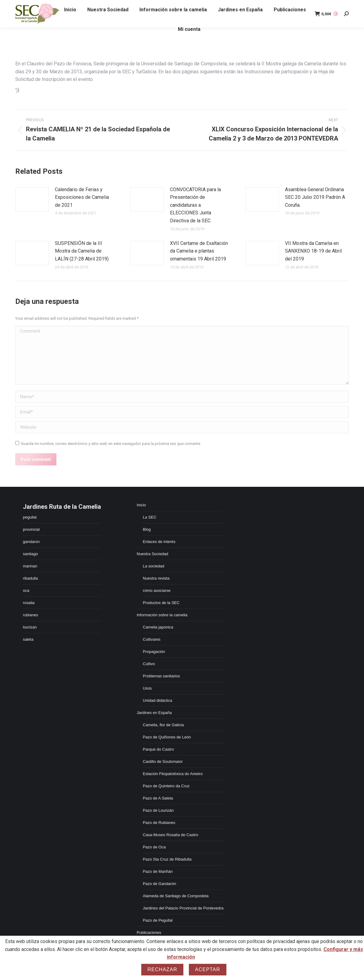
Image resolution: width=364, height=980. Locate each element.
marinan (30, 566)
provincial (31, 529)
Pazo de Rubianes (159, 823)
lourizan (30, 627)
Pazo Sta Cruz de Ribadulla (167, 859)
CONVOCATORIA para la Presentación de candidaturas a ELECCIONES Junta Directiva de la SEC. (195, 205)
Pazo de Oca (154, 847)
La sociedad (153, 566)
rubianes (31, 615)
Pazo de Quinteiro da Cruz (166, 786)
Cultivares (152, 639)
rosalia (29, 603)
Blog (147, 529)
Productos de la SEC (161, 603)
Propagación (154, 652)
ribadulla (30, 578)
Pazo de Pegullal (158, 920)
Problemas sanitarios (161, 676)
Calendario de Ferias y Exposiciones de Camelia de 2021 (82, 197)
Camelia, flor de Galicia (163, 725)
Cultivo (149, 664)
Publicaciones (149, 933)
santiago (30, 554)
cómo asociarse (157, 590)
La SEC (150, 517)
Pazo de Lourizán (158, 810)
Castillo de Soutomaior (163, 761)
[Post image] (32, 199)
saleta (28, 639)
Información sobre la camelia (162, 615)
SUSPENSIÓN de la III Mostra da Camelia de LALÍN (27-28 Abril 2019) (82, 251)
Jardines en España (154, 713)
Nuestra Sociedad (152, 554)
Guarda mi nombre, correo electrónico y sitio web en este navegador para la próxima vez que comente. (111, 444)
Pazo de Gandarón (159, 884)
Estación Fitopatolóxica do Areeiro (173, 774)
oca (26, 590)
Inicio (141, 505)
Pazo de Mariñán (158, 871)
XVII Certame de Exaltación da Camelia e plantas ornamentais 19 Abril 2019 (199, 251)
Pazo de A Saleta (158, 798)
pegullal (30, 517)
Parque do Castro (158, 749)
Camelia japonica (158, 627)
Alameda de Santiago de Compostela (176, 896)
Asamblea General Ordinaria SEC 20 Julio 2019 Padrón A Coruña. (315, 197)
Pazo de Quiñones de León (167, 737)
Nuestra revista (156, 578)
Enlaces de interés (159, 542)
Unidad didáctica (157, 700)
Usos (147, 688)
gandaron (31, 542)
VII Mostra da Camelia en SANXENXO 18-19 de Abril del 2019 (313, 251)
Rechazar (162, 969)
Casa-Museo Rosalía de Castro (170, 835)
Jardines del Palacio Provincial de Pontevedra (183, 908)
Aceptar (208, 969)
